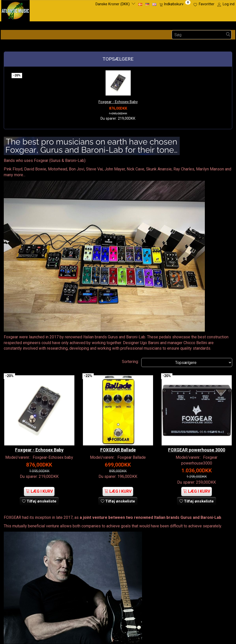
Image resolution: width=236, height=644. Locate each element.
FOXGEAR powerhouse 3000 (197, 443)
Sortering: (130, 362)
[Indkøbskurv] (175, 4)
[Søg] (228, 35)
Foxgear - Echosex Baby (118, 102)
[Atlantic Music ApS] (15, 10)
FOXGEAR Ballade (118, 443)
